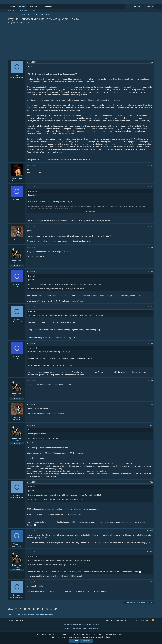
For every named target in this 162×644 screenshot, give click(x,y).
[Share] (149, 62)
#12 (151, 482)
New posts (12, 10)
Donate (33, 10)
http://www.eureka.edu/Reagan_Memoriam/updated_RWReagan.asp (55, 453)
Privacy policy (134, 620)
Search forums (23, 10)
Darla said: (32, 311)
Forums (22, 6)
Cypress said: (33, 191)
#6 (152, 271)
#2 (152, 165)
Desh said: (32, 276)
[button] (40, 6)
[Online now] (17, 237)
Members (48, 6)
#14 (151, 552)
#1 (152, 62)
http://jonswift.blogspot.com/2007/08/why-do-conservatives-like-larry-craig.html (59, 160)
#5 (152, 247)
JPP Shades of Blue (17, 620)
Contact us (110, 620)
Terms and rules (121, 620)
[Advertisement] (81, 42)
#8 (152, 343)
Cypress (13, 23)
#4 (152, 227)
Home (12, 6)
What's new (34, 6)
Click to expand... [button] (90, 211)
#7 (152, 307)
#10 (151, 404)
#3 (152, 187)
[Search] (148, 6)
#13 (151, 531)
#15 (151, 582)
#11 (151, 425)
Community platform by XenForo (81, 625)
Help (142, 620)
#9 (152, 380)
